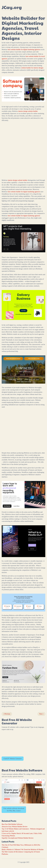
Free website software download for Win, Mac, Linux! (14, 810)
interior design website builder (28, 111)
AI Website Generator (17, 721)
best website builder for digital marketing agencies (24, 50)
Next (41, 714)
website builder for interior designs (32, 68)
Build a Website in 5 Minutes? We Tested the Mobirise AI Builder (23, 850)
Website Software (29, 770)
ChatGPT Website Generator (13, 759)
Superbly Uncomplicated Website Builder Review (18, 838)
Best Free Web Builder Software (12, 824)
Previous (7, 714)
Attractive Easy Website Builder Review (15, 827)
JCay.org (12, 7)
